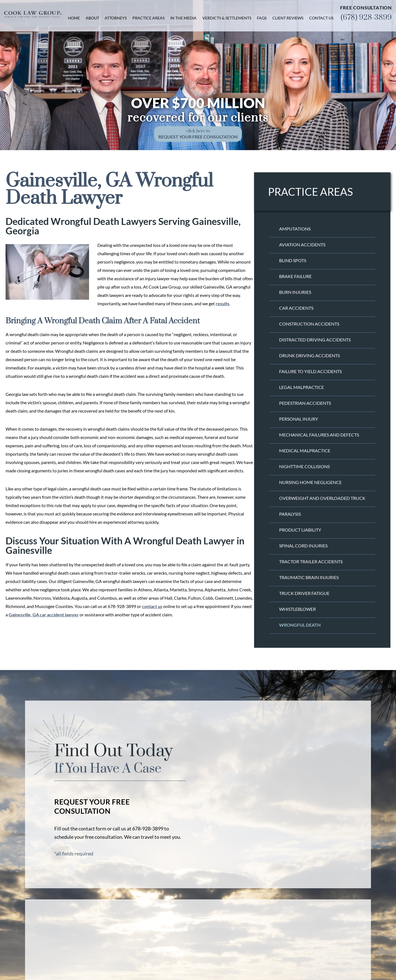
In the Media (183, 18)
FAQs (262, 18)
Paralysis (290, 514)
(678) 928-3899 (366, 18)
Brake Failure (295, 276)
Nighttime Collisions (304, 466)
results (222, 303)
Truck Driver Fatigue (304, 593)
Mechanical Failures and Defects (319, 435)
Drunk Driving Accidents (309, 355)
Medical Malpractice (305, 451)
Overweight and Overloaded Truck (322, 498)
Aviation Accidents (302, 245)
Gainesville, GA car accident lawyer (44, 615)
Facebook (308, 945)
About (92, 18)
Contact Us (321, 18)
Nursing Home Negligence (310, 482)
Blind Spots (293, 260)
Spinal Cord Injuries (303, 546)
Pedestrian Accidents (305, 403)
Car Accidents (296, 308)
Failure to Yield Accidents (310, 371)
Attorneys (116, 18)
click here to (198, 134)
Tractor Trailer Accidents (311, 561)
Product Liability (300, 530)
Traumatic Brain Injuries (309, 577)
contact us (152, 606)
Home (74, 18)
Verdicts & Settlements (227, 18)
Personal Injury (299, 419)
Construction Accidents (309, 324)
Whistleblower (297, 609)
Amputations (295, 229)
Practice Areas (148, 18)
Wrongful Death (300, 625)
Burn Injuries (295, 292)
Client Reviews (288, 18)
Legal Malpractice (302, 387)
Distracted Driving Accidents (315, 340)
